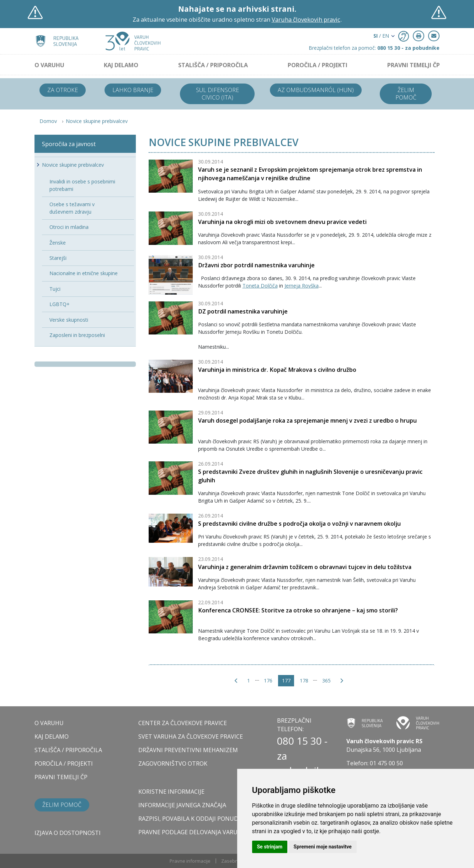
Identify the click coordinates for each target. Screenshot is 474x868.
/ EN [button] (381, 36)
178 (304, 681)
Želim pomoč (406, 94)
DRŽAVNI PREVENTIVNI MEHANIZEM (188, 750)
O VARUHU (49, 65)
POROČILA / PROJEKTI (318, 65)
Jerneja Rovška (302, 286)
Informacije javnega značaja (182, 805)
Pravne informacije (190, 861)
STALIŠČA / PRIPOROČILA (213, 65)
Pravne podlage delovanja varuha (192, 832)
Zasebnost (233, 861)
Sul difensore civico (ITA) (217, 94)
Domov (48, 121)
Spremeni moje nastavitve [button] (323, 847)
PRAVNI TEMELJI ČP (414, 65)
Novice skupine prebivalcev (97, 121)
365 (326, 681)
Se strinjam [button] (270, 847)
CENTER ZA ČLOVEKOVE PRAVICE (183, 723)
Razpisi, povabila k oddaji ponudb (190, 819)
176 (268, 681)
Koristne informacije (171, 792)
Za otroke (63, 90)
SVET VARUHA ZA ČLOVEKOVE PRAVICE (191, 736)
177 (286, 681)
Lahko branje (133, 90)
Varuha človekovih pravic (306, 19)
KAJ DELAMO (121, 65)
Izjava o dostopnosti (68, 833)
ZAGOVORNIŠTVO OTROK (173, 763)
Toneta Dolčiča (260, 286)
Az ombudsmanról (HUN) (316, 90)
